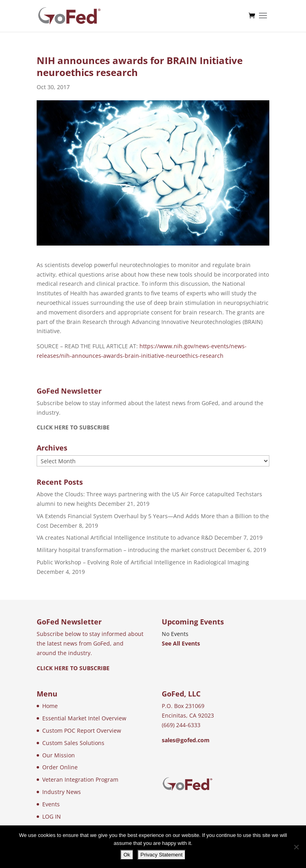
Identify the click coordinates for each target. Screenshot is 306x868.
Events (51, 804)
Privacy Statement (162, 855)
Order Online (60, 767)
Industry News (62, 792)
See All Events (181, 643)
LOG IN (52, 816)
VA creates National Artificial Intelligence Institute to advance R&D (125, 537)
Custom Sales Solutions (73, 743)
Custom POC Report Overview (82, 730)
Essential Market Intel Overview (84, 718)
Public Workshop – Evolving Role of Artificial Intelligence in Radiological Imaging (143, 562)
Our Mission (59, 755)
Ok (127, 855)
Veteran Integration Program (80, 779)
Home (50, 706)
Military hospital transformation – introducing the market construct (127, 550)
